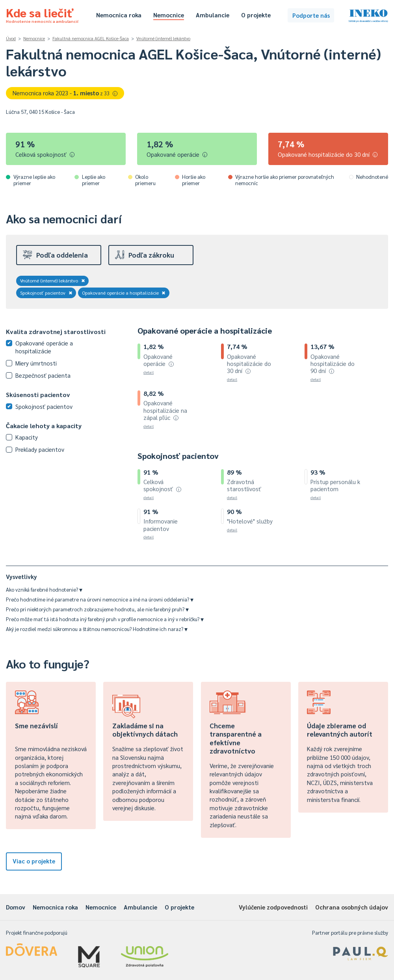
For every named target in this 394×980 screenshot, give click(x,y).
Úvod (11, 38)
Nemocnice (169, 15)
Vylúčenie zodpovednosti (273, 907)
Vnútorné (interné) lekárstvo (163, 38)
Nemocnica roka (119, 15)
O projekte (256, 15)
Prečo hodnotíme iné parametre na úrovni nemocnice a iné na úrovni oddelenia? (100, 599)
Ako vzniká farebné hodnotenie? (44, 589)
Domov (16, 907)
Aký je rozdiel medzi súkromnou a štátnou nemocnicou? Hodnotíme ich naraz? (97, 629)
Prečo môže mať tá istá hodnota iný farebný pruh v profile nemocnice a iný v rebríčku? (105, 619)
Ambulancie (213, 15)
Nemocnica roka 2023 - (65, 93)
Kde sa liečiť (42, 14)
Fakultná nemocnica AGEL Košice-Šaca (91, 38)
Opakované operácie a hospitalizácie (124, 293)
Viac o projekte (34, 861)
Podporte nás (311, 15)
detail (149, 372)
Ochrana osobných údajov (352, 907)
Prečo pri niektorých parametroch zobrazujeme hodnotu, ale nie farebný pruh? (97, 609)
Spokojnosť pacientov (46, 293)
